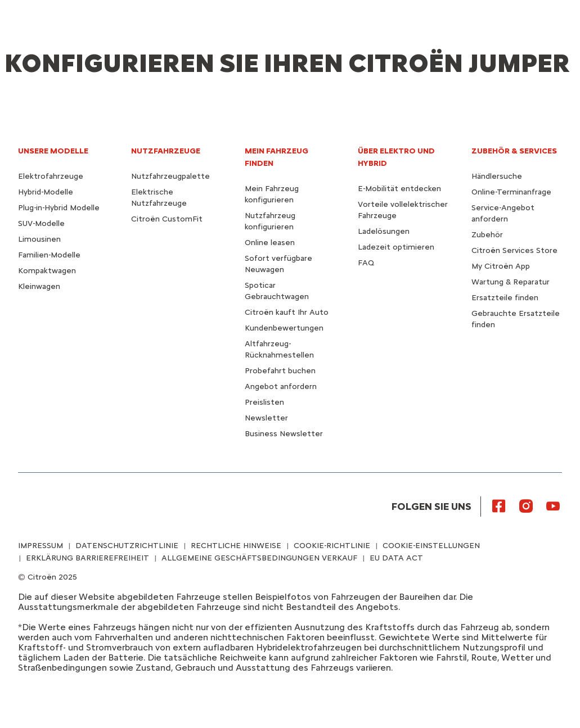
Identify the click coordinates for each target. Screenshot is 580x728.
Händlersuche (497, 176)
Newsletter (266, 418)
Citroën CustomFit (167, 219)
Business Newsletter (284, 434)
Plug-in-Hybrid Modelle (59, 208)
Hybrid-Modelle (46, 192)
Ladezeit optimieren (396, 247)
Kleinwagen (39, 286)
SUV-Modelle (41, 223)
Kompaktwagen (47, 271)
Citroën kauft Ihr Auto (287, 312)
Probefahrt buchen (280, 371)
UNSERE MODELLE (53, 151)
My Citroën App (501, 266)
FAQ (366, 263)
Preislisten (264, 402)
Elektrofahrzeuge (51, 176)
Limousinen (39, 239)
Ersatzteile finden (505, 298)
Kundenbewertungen (284, 328)
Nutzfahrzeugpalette (170, 176)
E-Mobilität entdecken (399, 189)
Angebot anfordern (281, 386)
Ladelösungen (384, 231)
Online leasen (270, 243)
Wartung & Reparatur (511, 282)
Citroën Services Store (514, 250)
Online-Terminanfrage (511, 192)
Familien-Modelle (49, 255)
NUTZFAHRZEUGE (166, 151)
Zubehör (487, 235)
